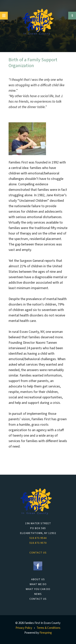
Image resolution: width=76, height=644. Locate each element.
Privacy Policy (24, 628)
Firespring (46, 633)
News (38, 594)
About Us (38, 579)
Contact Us (38, 599)
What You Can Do (38, 589)
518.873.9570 (38, 543)
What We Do (38, 584)
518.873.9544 (38, 538)
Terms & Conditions (49, 628)
